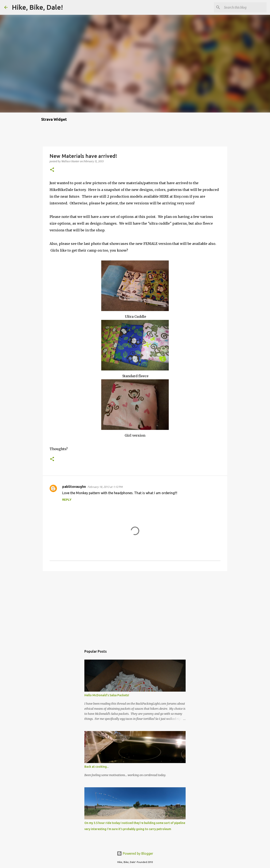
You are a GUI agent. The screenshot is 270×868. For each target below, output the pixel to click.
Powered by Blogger (135, 853)
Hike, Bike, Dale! (37, 7)
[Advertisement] (135, 607)
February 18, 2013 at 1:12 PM (105, 487)
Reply (67, 500)
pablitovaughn (74, 487)
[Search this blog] (244, 7)
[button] (52, 170)
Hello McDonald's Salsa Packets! (107, 695)
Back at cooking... (97, 767)
